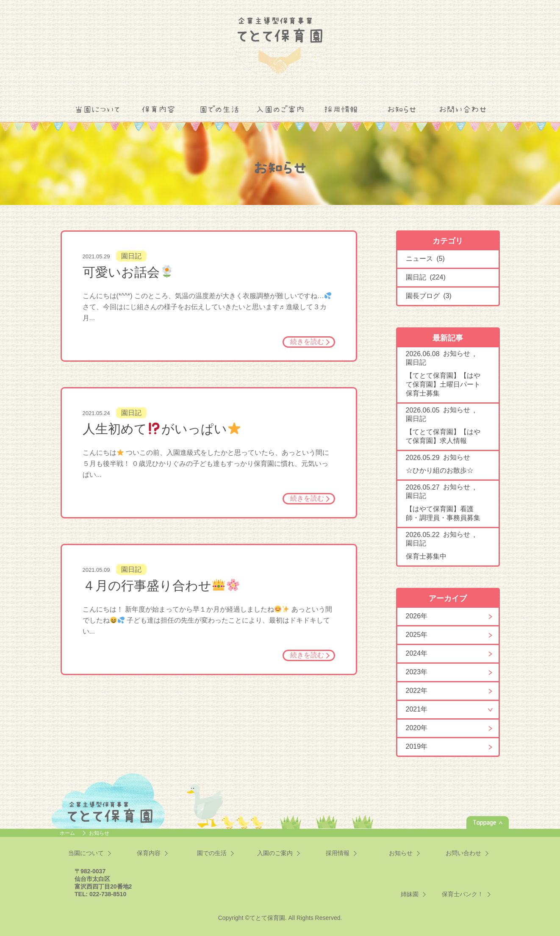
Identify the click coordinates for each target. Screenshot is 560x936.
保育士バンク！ (463, 894)
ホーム (68, 833)
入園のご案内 (280, 109)
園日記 (131, 256)
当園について (97, 109)
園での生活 (219, 109)
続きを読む (307, 342)
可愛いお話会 (128, 272)
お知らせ (402, 109)
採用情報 (341, 109)
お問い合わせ (463, 109)
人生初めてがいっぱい (162, 429)
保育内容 (158, 109)
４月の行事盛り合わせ (161, 586)
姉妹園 (410, 894)
